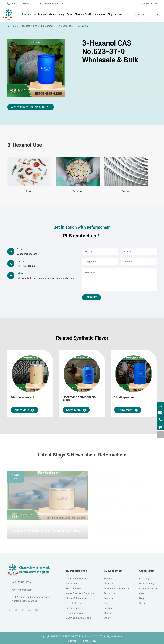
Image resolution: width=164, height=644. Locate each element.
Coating (108, 610)
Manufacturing (56, 14)
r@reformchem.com (52, 4)
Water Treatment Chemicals (80, 595)
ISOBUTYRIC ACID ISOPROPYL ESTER (80, 399)
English (148, 4)
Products (27, 14)
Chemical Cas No (83, 14)
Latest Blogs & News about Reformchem (82, 457)
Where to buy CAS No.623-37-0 (31, 107)
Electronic (109, 586)
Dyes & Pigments (75, 605)
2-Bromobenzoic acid (23, 397)
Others (107, 620)
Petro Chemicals (74, 615)
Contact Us (121, 14)
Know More (24, 410)
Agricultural (110, 595)
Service (143, 605)
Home (15, 26)
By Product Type (76, 573)
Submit (92, 297)
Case (69, 14)
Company (100, 14)
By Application (113, 573)
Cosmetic (109, 600)
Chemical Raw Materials (78, 620)
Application (40, 14)
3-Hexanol (83, 26)
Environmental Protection (117, 590)
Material (126, 191)
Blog (110, 14)
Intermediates (73, 610)
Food (29, 191)
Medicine (78, 191)
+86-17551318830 (19, 4)
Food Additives (74, 590)
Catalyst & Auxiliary (76, 581)
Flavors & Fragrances (44, 26)
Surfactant (71, 586)
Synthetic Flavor (66, 26)
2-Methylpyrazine (124, 397)
